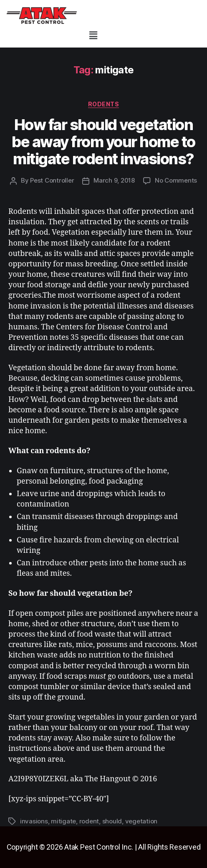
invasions (34, 821)
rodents (104, 104)
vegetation (141, 821)
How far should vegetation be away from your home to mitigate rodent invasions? (103, 142)
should (112, 821)
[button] (93, 35)
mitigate (63, 821)
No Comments (176, 180)
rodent (89, 821)
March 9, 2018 (114, 180)
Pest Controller (52, 180)
